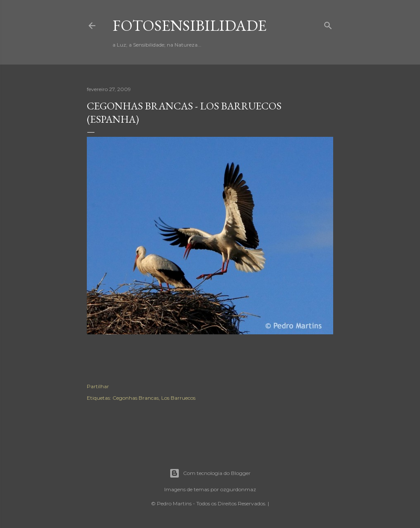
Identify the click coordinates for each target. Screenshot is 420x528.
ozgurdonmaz (238, 489)
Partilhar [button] (98, 386)
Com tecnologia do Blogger (210, 473)
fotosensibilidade (189, 25)
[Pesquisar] (328, 24)
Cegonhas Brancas (136, 398)
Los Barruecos (178, 398)
